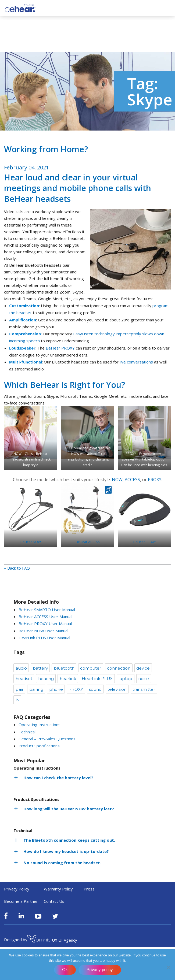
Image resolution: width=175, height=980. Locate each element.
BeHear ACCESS (88, 542)
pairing (36, 689)
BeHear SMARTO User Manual (47, 610)
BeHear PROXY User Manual (45, 623)
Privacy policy (100, 970)
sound (95, 689)
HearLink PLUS (97, 679)
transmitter (144, 689)
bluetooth (64, 668)
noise (144, 679)
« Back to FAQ (17, 568)
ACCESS (132, 480)
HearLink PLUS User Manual (44, 638)
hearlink (68, 679)
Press (89, 889)
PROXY (155, 480)
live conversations (136, 362)
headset (24, 679)
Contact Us (54, 901)
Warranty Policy (58, 889)
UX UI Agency (52, 940)
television (117, 689)
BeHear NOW (31, 542)
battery (40, 668)
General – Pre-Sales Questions (47, 739)
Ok (65, 970)
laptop (125, 679)
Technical (27, 732)
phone (56, 689)
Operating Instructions (40, 725)
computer (91, 668)
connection (119, 668)
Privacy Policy (17, 889)
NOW (117, 480)
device (143, 668)
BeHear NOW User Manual (43, 631)
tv (17, 700)
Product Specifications (39, 746)
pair (19, 689)
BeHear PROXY (60, 348)
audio (21, 668)
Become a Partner (21, 901)
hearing (46, 679)
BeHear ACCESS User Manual (45, 617)
